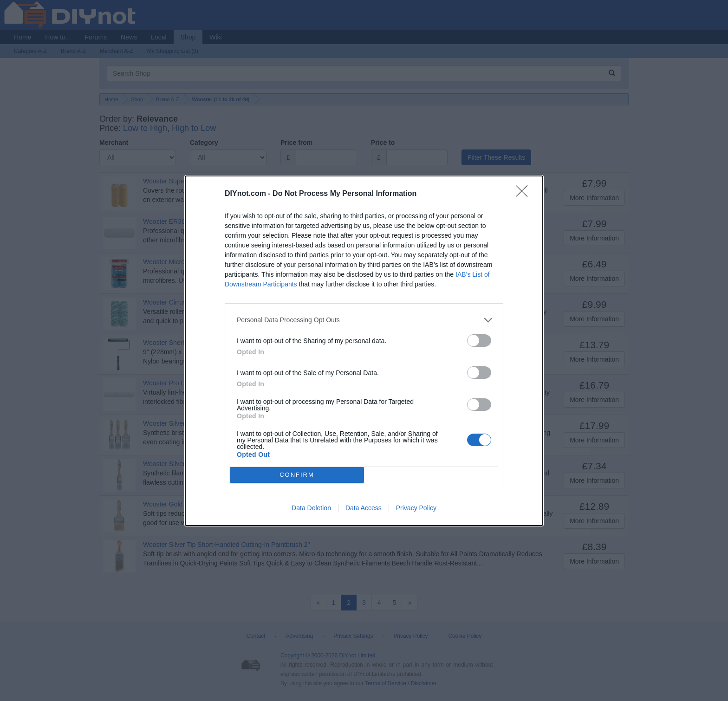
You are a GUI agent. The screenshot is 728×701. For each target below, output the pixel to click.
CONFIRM (297, 474)
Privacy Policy (416, 508)
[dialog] (364, 351)
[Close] (525, 194)
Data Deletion (311, 508)
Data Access (364, 508)
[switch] (479, 341)
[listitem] (364, 320)
